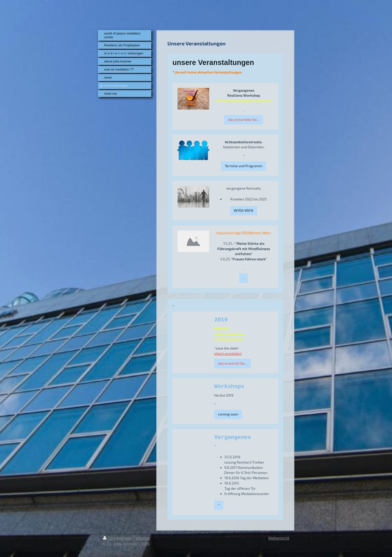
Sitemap (143, 538)
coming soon (228, 414)
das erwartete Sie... (244, 119)
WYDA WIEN (244, 210)
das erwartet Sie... (233, 363)
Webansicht (279, 538)
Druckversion (118, 538)
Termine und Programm (244, 166)
